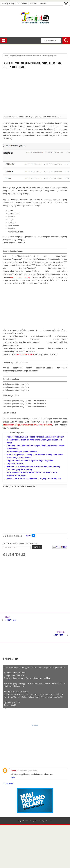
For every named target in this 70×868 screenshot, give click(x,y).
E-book (43, 3)
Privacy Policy (8, 3)
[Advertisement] (35, 93)
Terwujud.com (34, 806)
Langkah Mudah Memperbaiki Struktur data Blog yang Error (32, 65)
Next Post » (59, 620)
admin (13, 756)
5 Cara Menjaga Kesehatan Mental (22, 452)
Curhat (34, 3)
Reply (13, 763)
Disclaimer (22, 3)
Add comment (8, 769)
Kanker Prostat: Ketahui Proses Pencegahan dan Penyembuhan (35, 437)
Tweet (29, 536)
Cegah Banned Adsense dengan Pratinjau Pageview (30, 461)
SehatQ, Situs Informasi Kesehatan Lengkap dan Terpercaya (34, 478)
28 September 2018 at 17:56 (27, 756)
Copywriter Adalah (15, 464)
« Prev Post (11, 620)
